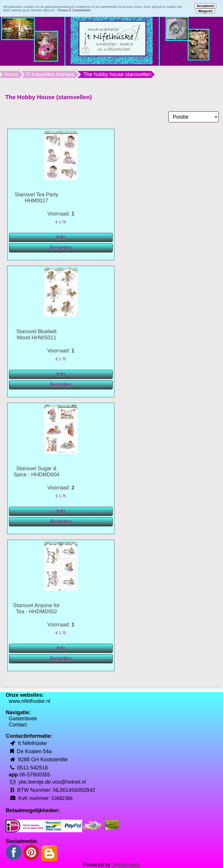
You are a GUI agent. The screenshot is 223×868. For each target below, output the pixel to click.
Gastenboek (23, 719)
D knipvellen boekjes (50, 74)
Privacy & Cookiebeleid (74, 10)
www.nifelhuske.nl (29, 701)
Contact (18, 725)
